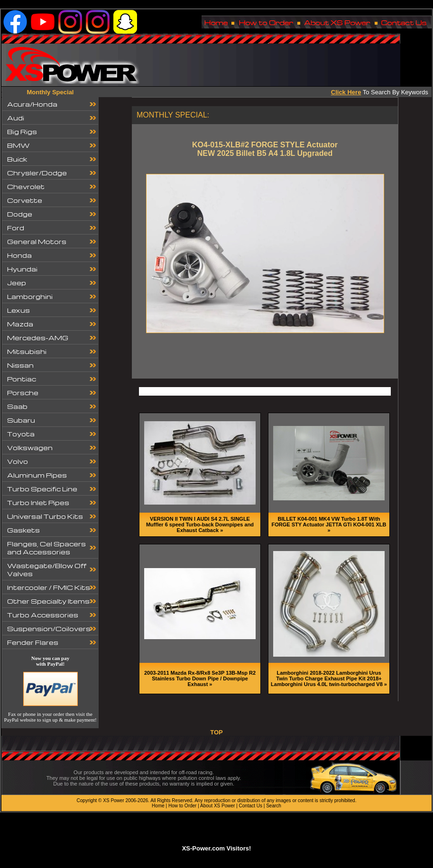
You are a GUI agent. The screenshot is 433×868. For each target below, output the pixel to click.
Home (158, 806)
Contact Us (251, 806)
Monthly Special (51, 92)
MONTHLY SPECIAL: (173, 115)
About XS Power (217, 806)
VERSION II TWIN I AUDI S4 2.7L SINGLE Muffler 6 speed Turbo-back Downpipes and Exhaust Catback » (200, 524)
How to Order (182, 806)
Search (274, 806)
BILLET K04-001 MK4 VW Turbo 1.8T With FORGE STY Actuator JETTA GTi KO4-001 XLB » (329, 524)
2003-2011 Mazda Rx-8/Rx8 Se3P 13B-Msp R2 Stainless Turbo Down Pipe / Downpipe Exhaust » (200, 678)
